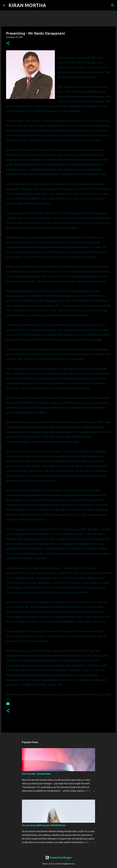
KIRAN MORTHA (27, 5)
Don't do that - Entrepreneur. (36, 774)
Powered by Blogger (58, 858)
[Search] (50, 5)
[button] (8, 43)
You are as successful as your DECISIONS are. (44, 825)
